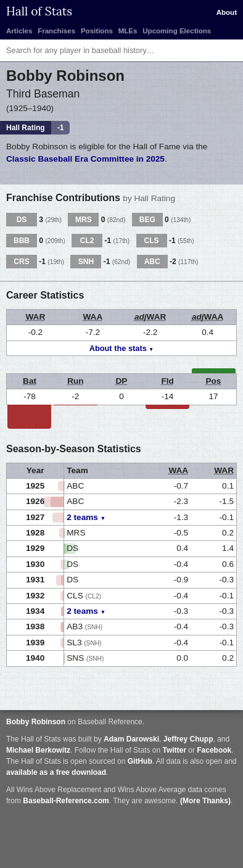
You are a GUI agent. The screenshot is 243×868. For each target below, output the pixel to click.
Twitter (174, 750)
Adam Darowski (131, 739)
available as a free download (56, 772)
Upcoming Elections (177, 31)
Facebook (214, 750)
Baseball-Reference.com (66, 801)
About (227, 12)
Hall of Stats (39, 11)
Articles (19, 31)
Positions (97, 31)
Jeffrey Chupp (188, 739)
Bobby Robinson (36, 722)
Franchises (56, 31)
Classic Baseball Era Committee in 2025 (85, 159)
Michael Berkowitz (38, 750)
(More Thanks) (205, 801)
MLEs (128, 31)
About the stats (118, 348)
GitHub (140, 761)
